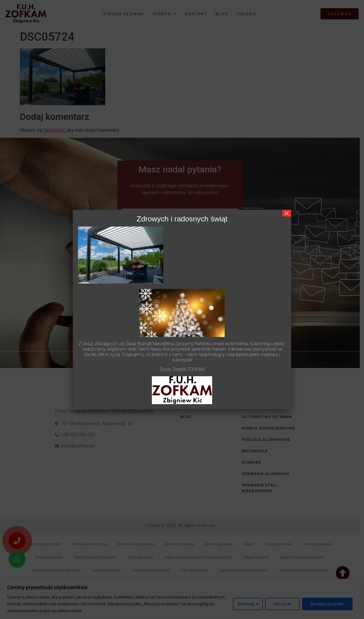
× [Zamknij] (287, 213)
